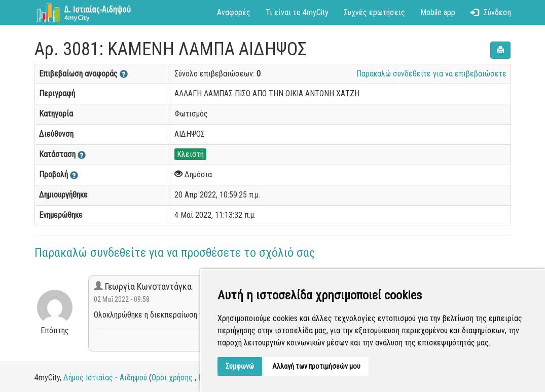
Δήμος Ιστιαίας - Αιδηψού (105, 378)
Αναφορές (234, 12)
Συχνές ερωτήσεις (374, 12)
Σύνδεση (491, 12)
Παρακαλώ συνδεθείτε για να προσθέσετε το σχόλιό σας (175, 253)
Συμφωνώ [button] (240, 366)
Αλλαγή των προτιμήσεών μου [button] (316, 366)
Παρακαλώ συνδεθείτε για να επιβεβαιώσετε (431, 74)
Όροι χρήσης (172, 378)
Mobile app (438, 12)
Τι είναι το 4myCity (297, 12)
